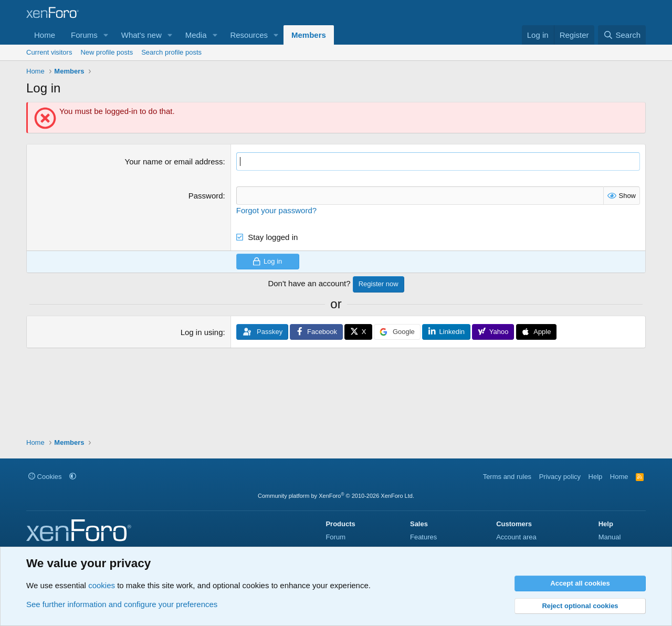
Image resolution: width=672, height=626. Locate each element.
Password (206, 196)
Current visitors (49, 52)
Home (45, 35)
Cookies (45, 477)
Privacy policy (560, 477)
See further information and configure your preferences (122, 604)
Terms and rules (507, 477)
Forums (84, 35)
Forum (335, 537)
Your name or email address (174, 161)
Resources (249, 35)
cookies (102, 585)
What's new (141, 35)
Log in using (202, 332)
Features (423, 537)
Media (196, 35)
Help (596, 477)
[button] (106, 35)
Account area (516, 537)
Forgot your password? (276, 210)
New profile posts (107, 52)
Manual (610, 537)
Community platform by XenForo (336, 496)
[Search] (622, 35)
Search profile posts (171, 52)
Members (309, 35)
